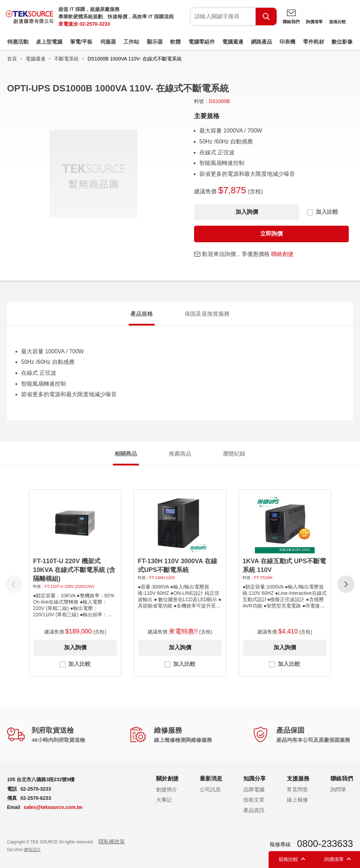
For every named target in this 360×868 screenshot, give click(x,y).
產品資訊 (254, 810)
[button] (346, 584)
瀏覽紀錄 (234, 454)
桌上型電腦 (49, 42)
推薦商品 (180, 454)
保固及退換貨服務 (207, 314)
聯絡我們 (291, 22)
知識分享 (255, 779)
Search (266, 17)
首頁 (12, 59)
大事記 (164, 800)
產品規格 (142, 314)
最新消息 (211, 779)
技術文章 (254, 800)
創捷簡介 (167, 789)
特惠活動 (18, 42)
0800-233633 (325, 844)
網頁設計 (32, 850)
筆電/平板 (81, 42)
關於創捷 (167, 779)
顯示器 (155, 42)
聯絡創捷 (282, 254)
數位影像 (342, 42)
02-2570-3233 (95, 24)
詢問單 (338, 789)
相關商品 (126, 454)
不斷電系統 (66, 59)
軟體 (175, 42)
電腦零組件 (202, 42)
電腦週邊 (233, 42)
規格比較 (337, 22)
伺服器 (108, 42)
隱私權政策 (112, 841)
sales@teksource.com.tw (53, 807)
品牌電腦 (254, 789)
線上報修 (297, 800)
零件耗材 (314, 42)
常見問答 (297, 789)
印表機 (287, 42)
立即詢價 (271, 234)
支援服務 (298, 779)
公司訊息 (210, 789)
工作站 (131, 42)
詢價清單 (314, 22)
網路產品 (262, 42)
